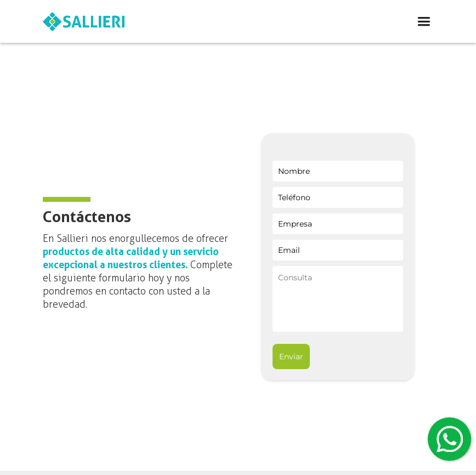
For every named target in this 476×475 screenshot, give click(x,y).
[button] (303, 22)
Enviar (291, 357)
